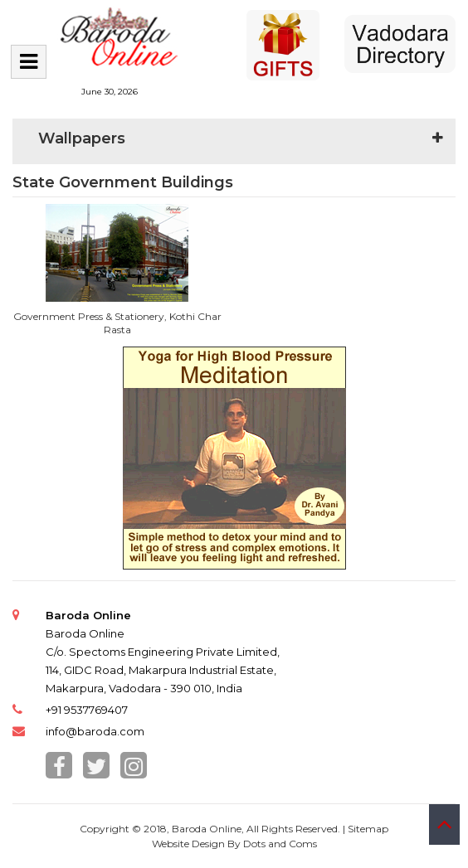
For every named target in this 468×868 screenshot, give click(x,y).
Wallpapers (82, 138)
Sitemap (368, 829)
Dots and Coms (280, 844)
